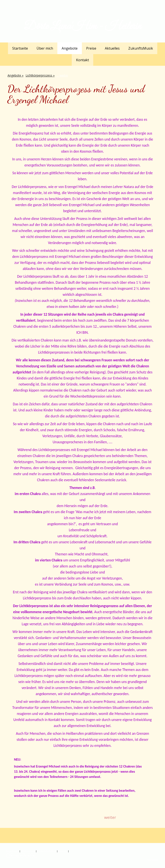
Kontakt (82, 60)
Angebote (70, 48)
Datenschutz (28, 851)
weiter (110, 817)
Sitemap (63, 851)
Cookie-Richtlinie (47, 851)
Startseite (20, 48)
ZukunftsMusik (141, 48)
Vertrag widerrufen (22, 855)
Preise (91, 48)
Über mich (45, 48)
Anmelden (153, 859)
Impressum (13, 851)
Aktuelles (112, 48)
